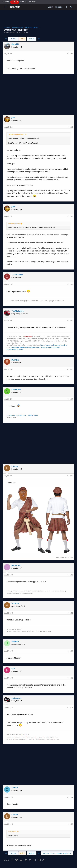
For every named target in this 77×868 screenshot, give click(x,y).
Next (32, 39)
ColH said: (12, 832)
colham (15, 788)
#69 (72, 575)
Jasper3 (15, 642)
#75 (72, 824)
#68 (72, 476)
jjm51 (14, 117)
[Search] (71, 7)
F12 (13, 668)
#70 (72, 613)
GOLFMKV (32, 2)
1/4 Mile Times (33, 415)
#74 (72, 797)
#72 (72, 678)
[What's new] (66, 7)
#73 (72, 708)
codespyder (17, 698)
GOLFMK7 (15, 2)
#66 (72, 369)
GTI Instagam (11, 415)
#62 (72, 127)
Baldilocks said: (14, 224)
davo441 (15, 44)
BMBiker (15, 360)
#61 (72, 54)
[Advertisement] (38, 94)
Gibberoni (16, 565)
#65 (72, 321)
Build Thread (22, 415)
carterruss (16, 389)
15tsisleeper (17, 275)
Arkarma (15, 603)
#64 (72, 284)
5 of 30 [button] (22, 39)
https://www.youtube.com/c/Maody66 (54, 345)
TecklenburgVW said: (16, 134)
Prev (13, 39)
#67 (72, 399)
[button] (6, 7)
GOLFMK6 (23, 2)
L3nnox (15, 466)
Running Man (11, 32)
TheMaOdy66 (18, 311)
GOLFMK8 (6, 2)
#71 (72, 651)
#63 (72, 216)
